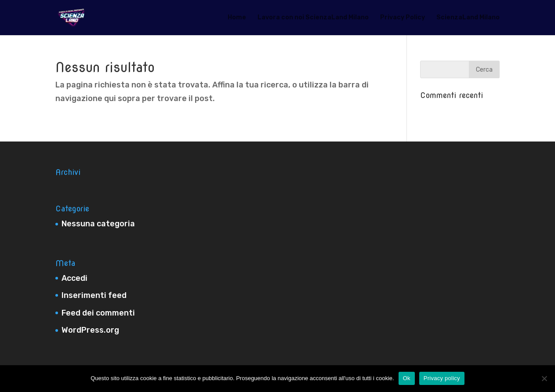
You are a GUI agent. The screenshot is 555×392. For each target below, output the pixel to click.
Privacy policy (442, 378)
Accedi (74, 278)
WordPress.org (90, 330)
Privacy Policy (403, 18)
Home (237, 18)
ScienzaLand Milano (468, 18)
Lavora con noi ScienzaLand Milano (313, 18)
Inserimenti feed (94, 295)
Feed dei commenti (98, 313)
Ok (407, 378)
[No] (544, 378)
